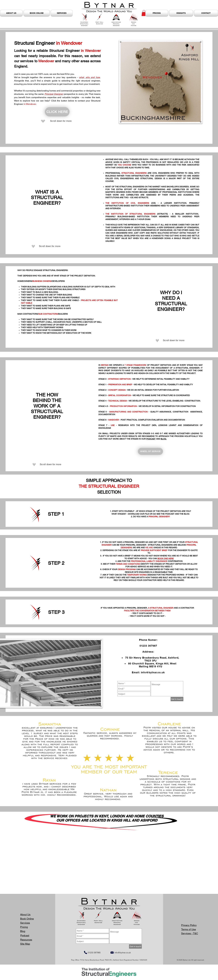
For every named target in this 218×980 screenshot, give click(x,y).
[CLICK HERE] (57, 112)
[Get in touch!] (177, 699)
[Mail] (112, 952)
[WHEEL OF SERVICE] (150, 451)
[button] (144, 13)
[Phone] (86, 952)
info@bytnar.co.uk (153, 672)
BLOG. (164, 439)
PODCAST (151, 439)
